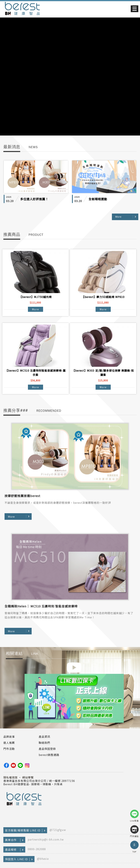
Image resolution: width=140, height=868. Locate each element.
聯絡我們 (44, 743)
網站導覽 (28, 777)
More (118, 217)
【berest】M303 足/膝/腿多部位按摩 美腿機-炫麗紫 (103, 373)
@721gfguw (58, 830)
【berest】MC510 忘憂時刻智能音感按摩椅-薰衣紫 (35, 373)
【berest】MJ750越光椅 (35, 297)
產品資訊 (44, 737)
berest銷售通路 (49, 755)
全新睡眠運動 (98, 199)
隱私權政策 (11, 777)
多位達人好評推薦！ (34, 199)
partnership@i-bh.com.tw (46, 839)
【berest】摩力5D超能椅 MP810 (103, 297)
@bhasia (43, 859)
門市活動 (9, 749)
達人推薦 (9, 743)
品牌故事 (9, 737)
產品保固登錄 (47, 749)
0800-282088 (37, 849)
